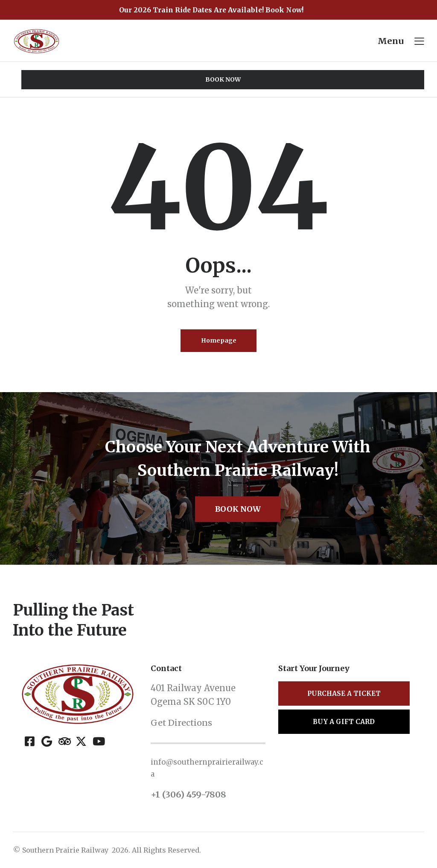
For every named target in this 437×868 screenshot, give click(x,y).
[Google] (47, 742)
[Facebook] (30, 742)
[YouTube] (98, 742)
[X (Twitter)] (81, 742)
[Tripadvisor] (64, 742)
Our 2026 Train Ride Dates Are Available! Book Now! (211, 10)
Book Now (238, 510)
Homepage (219, 341)
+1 (156, 796)
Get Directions (182, 724)
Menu (391, 41)
